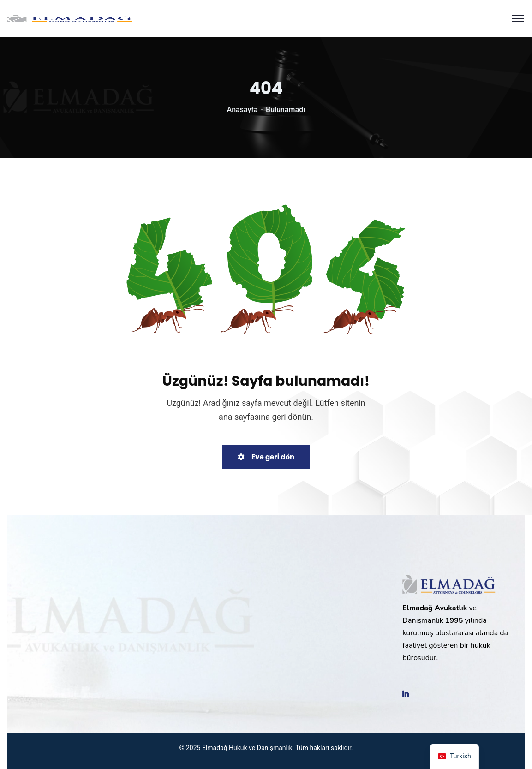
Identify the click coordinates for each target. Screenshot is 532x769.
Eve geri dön (266, 457)
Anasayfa (242, 110)
